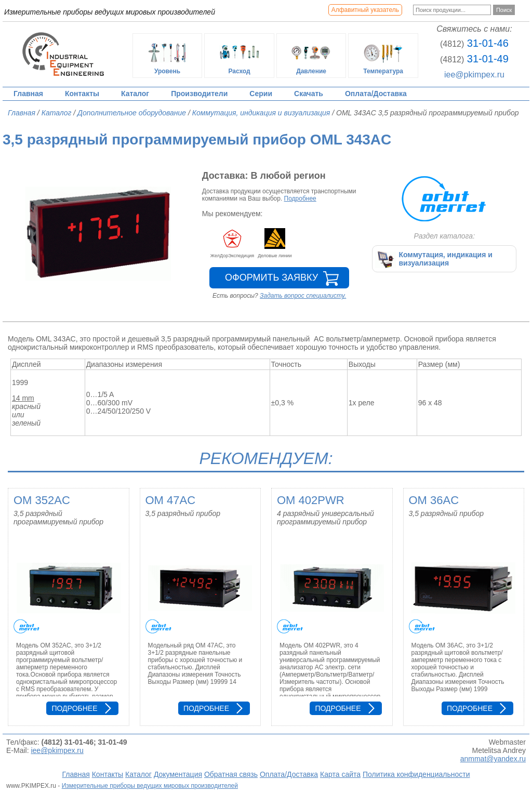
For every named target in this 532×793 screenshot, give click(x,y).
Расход (240, 56)
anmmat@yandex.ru (493, 759)
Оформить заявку (271, 277)
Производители (199, 94)
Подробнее (300, 199)
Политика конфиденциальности (416, 774)
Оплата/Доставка (376, 94)
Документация (178, 774)
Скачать (309, 94)
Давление (311, 56)
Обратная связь (231, 774)
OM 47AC (171, 500)
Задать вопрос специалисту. (303, 296)
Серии (261, 94)
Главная (28, 94)
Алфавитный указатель (365, 10)
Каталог (135, 94)
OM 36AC (434, 500)
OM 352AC (42, 500)
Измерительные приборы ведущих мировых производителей (150, 786)
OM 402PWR (311, 500)
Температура (383, 56)
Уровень (167, 56)
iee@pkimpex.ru (474, 75)
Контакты (82, 94)
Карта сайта (340, 774)
